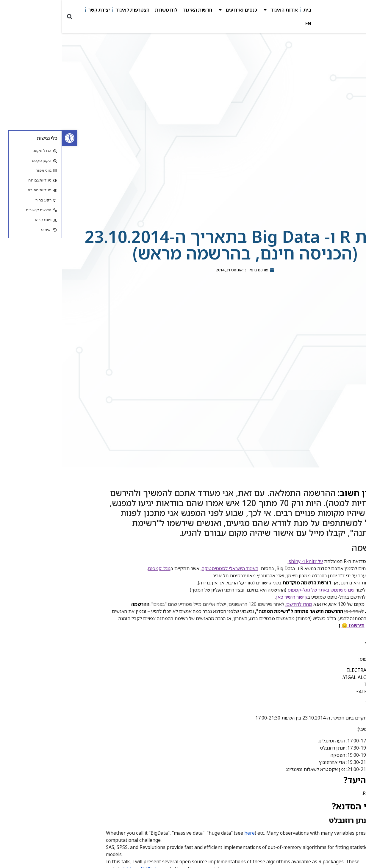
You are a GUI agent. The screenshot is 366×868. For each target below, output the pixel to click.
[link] (8, 138)
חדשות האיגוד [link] (136, 10)
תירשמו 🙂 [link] (291, 625)
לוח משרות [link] (104, 10)
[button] (8, 17)
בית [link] (245, 10)
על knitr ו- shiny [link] (244, 561)
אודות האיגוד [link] (218, 10)
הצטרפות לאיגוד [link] (71, 10)
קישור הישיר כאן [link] (230, 597)
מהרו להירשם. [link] (237, 604)
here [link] (188, 833)
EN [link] (246, 24)
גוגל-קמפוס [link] (97, 568)
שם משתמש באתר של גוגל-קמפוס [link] (259, 590)
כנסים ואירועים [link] (176, 10)
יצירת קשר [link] (37, 10)
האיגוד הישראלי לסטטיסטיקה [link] (168, 568)
